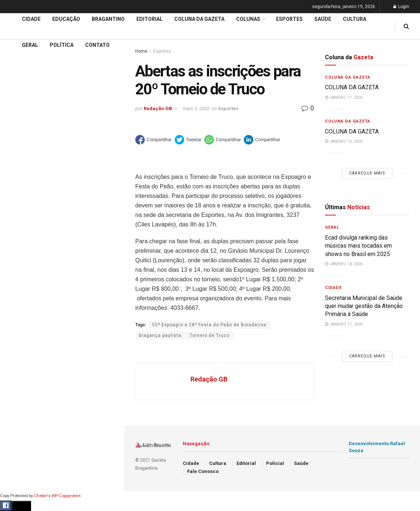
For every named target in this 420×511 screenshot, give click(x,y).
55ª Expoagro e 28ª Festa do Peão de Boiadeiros (209, 325)
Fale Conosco (24, 398)
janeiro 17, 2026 (344, 97)
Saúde (15, 370)
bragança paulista (160, 335)
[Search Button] (109, 452)
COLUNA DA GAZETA (352, 87)
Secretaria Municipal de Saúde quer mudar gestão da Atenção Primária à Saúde (364, 306)
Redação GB (158, 108)
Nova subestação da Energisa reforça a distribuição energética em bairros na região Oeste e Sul (63, 159)
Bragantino (21, 300)
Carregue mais (62, 186)
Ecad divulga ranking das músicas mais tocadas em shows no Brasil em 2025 (358, 246)
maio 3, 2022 (196, 108)
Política (17, 356)
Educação (19, 258)
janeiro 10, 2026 (344, 141)
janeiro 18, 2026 (344, 264)
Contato (97, 45)
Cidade (16, 244)
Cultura (16, 328)
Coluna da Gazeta (29, 286)
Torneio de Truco (210, 335)
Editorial (18, 272)
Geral (14, 384)
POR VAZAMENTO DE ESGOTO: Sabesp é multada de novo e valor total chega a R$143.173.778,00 (60, 134)
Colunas (248, 19)
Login (401, 7)
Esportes (18, 314)
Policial (17, 342)
